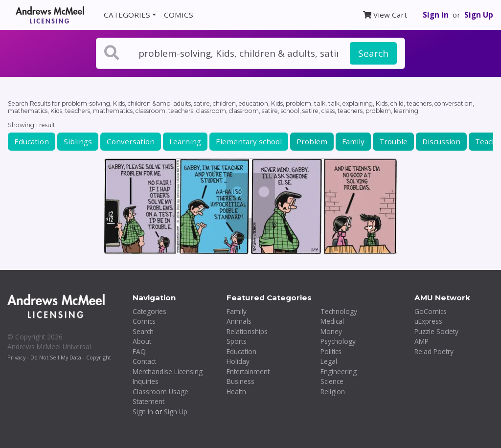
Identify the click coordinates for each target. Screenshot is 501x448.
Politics (331, 351)
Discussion (441, 141)
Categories (149, 311)
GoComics (431, 311)
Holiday (238, 361)
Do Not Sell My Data (56, 357)
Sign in (436, 15)
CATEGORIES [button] (127, 15)
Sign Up (479, 15)
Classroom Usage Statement (160, 397)
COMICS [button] (179, 15)
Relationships (247, 331)
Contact (144, 361)
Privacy (16, 357)
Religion (333, 392)
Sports (237, 341)
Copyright (99, 357)
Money (331, 331)
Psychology (338, 341)
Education (32, 141)
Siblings (78, 141)
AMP (421, 341)
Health (236, 392)
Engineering (339, 371)
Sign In (143, 412)
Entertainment (248, 371)
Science (332, 381)
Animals (239, 321)
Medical (332, 321)
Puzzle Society (436, 331)
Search (373, 53)
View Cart (385, 15)
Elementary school (249, 141)
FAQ (139, 351)
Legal (329, 361)
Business (240, 381)
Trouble (393, 141)
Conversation (131, 141)
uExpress (428, 321)
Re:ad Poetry (434, 351)
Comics (144, 321)
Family (353, 141)
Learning (185, 141)
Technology (339, 311)
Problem (312, 141)
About (142, 341)
